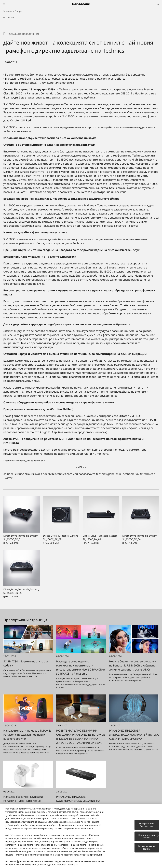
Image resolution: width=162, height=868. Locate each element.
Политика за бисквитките (27, 855)
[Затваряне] (158, 836)
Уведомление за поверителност (60, 855)
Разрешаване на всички (147, 848)
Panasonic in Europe (12, 11)
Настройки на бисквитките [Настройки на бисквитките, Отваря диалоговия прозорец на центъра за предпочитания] (147, 825)
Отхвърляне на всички (147, 837)
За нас (11, 17)
